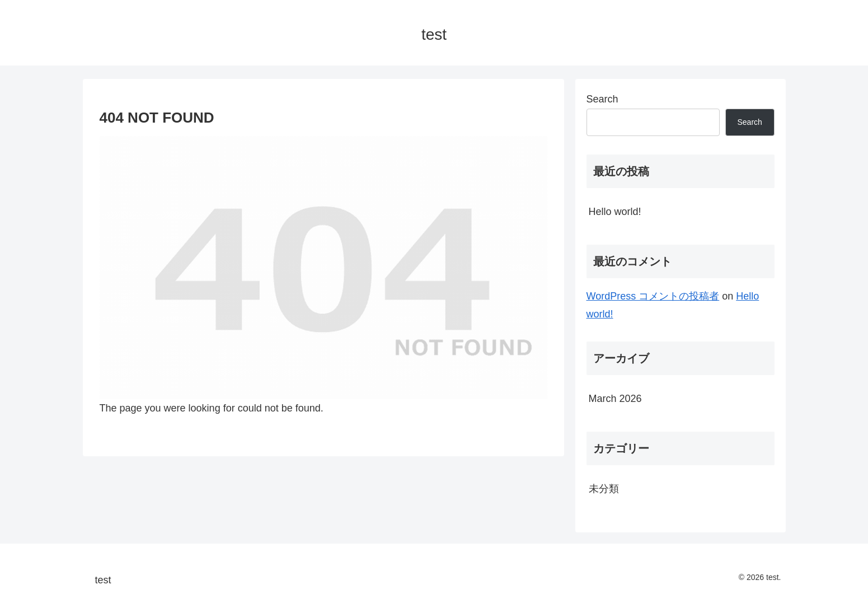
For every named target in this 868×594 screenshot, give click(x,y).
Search (602, 99)
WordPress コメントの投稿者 (653, 296)
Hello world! (615, 212)
